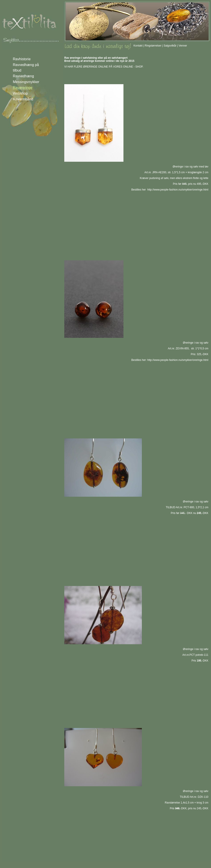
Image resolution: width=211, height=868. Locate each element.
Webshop (20, 93)
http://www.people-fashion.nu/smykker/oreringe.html (178, 190)
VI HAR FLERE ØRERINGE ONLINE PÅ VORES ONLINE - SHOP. (104, 67)
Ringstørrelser (153, 46)
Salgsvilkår (170, 46)
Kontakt (138, 46)
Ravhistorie (22, 59)
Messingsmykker (26, 82)
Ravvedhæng (23, 76)
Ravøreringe (23, 88)
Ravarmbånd (23, 99)
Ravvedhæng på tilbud (26, 68)
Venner (183, 46)
